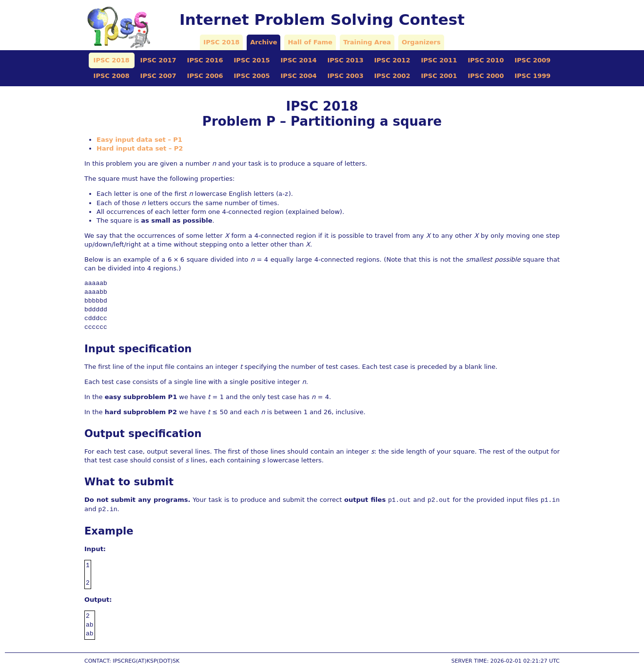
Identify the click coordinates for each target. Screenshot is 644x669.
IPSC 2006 (205, 76)
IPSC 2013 (346, 60)
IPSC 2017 (158, 60)
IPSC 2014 (299, 60)
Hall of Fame (310, 42)
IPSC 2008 (112, 76)
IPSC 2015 (252, 60)
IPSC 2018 (221, 42)
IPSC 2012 (392, 60)
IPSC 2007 (158, 76)
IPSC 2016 (205, 60)
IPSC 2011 (439, 60)
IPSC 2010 (486, 60)
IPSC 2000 (486, 76)
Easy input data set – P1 (139, 140)
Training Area (367, 42)
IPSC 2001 (439, 76)
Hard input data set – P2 (140, 148)
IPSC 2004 (299, 76)
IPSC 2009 (532, 60)
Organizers (421, 42)
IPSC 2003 (346, 76)
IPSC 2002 (392, 76)
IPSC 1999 (532, 76)
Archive (263, 42)
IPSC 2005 (252, 76)
